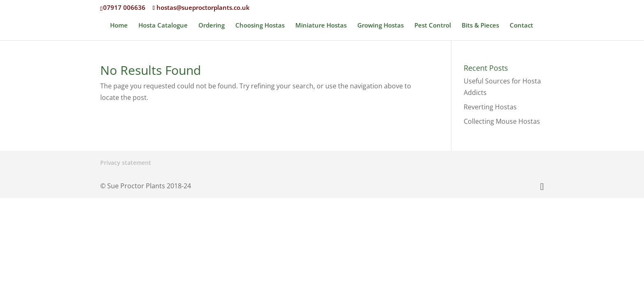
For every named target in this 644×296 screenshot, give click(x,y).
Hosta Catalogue (163, 26)
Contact (521, 26)
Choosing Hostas (260, 26)
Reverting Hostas (490, 107)
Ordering (212, 26)
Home (119, 26)
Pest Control (433, 26)
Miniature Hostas (321, 26)
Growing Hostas (381, 26)
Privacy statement (126, 163)
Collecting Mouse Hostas (502, 121)
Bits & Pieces (480, 26)
